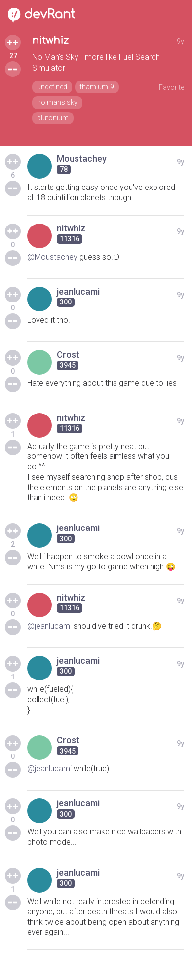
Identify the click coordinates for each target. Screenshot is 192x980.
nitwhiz (50, 41)
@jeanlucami (49, 626)
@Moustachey (52, 257)
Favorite (172, 87)
